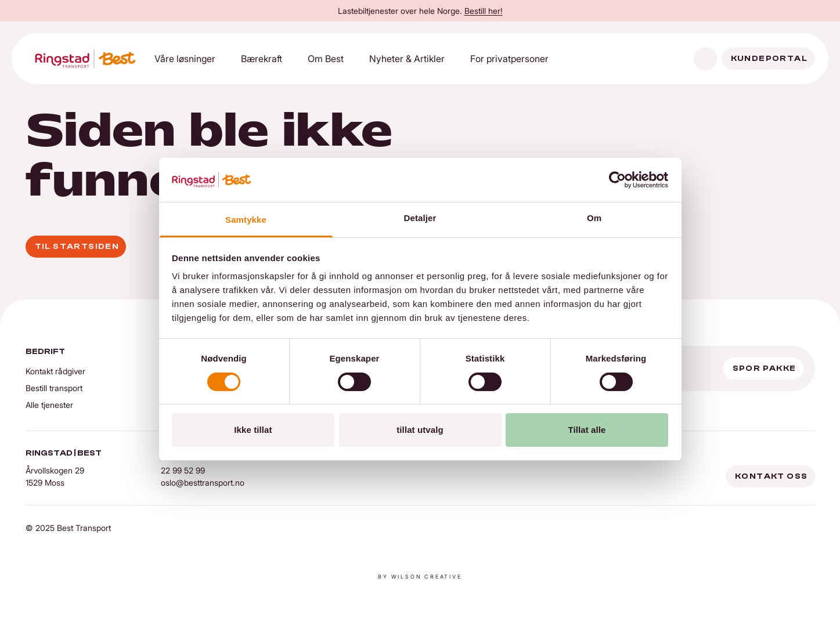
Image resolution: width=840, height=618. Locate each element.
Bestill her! (484, 11)
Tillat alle (587, 430)
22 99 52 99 (183, 470)
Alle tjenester (49, 405)
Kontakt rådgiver (55, 371)
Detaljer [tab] (420, 218)
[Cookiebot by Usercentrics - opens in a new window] (617, 180)
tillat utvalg (420, 430)
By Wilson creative (420, 577)
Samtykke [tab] (246, 220)
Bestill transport (54, 388)
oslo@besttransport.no (203, 483)
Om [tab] (594, 218)
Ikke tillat (253, 430)
